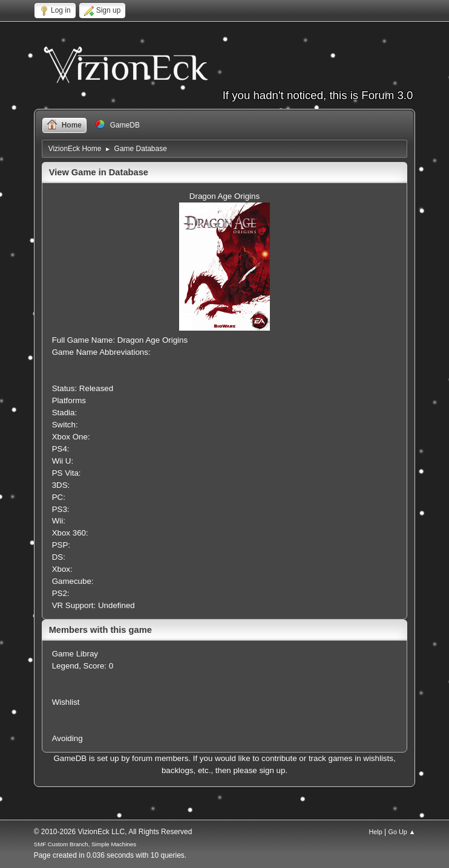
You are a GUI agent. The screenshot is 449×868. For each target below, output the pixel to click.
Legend (65, 666)
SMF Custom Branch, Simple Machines (85, 844)
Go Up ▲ (402, 832)
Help (376, 832)
